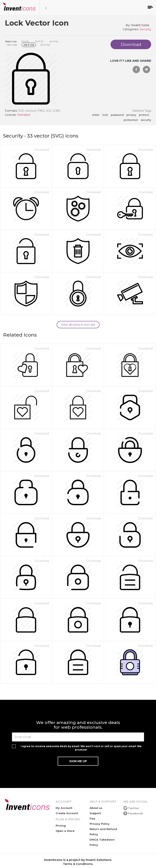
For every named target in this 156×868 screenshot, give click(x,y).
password (117, 115)
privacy (131, 115)
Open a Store (65, 831)
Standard (24, 115)
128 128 (12, 45)
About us (96, 808)
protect (144, 115)
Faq (92, 818)
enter (96, 115)
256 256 (29, 45)
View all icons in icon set (78, 325)
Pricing (61, 826)
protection (131, 120)
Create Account (67, 813)
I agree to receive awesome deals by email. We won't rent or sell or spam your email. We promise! (81, 748)
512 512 (45, 45)
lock (105, 115)
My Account (64, 808)
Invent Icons (140, 25)
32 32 (39, 41)
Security (145, 29)
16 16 (25, 41)
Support (95, 813)
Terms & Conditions (78, 864)
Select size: (11, 41)
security (146, 120)
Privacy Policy (100, 824)
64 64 (54, 41)
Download (42, 150)
